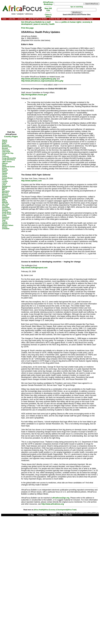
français (90, 19)
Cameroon (6, 150)
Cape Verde (6, 152)
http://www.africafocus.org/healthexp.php (39, 79)
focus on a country (79, 19)
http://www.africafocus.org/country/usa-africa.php (42, 81)
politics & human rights (71, 22)
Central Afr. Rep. (8, 153)
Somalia (5, 211)
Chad (4, 155)
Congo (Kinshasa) (8, 160)
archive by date (55, 19)
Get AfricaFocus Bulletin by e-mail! (36, 22)
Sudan (4, 216)
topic (68, 19)
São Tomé (6, 204)
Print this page (27, 28)
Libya (4, 185)
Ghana (4, 175)
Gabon (4, 172)
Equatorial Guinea (8, 167)
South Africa (6, 212)
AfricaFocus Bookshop (48, 3)
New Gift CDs (48, 9)
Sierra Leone (7, 209)
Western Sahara (8, 225)
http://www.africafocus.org (53, 504)
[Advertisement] (11, 30)
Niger (4, 199)
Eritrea (4, 168)
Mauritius (5, 193)
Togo (4, 220)
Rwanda (5, 203)
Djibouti (5, 163)
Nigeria (5, 201)
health (52, 24)
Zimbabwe (6, 229)
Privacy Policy (42, 515)
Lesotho (5, 181)
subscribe (12, 19)
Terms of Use (68, 515)
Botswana (6, 145)
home (4, 19)
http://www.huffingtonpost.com (34, 268)
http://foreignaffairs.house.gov (34, 95)
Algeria (5, 140)
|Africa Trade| (72, 510)
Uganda (5, 224)
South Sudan (7, 214)
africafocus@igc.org (61, 498)
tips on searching (77, 7)
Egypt (4, 165)
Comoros (5, 156)
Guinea (5, 176)
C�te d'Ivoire (7, 162)
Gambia (5, 173)
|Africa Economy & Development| (55, 510)
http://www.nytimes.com (31, 181)
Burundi (5, 148)
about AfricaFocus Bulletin (38, 19)
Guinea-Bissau (7, 178)
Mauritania (6, 191)
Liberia (5, 183)
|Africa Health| (39, 510)
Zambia (5, 227)
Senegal (5, 206)
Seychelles (6, 207)
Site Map (31, 515)
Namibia (5, 198)
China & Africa (48, 16)
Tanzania (5, 219)
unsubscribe (22, 19)
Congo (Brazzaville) (9, 158)
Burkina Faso (7, 147)
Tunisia (5, 222)
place (63, 19)
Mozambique (7, 196)
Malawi (5, 188)
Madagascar (6, 186)
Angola (5, 142)
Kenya (4, 180)
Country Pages (11, 136)
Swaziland (6, 217)
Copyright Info (55, 515)
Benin (4, 143)
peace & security (41, 24)
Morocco (5, 194)
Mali (3, 190)
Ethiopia (5, 170)
